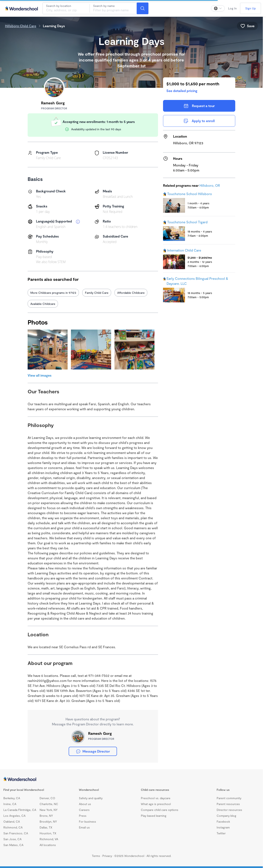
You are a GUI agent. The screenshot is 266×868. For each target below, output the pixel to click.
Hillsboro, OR (210, 185)
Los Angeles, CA (14, 816)
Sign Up (251, 8)
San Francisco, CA (16, 833)
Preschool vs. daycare (156, 798)
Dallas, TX (46, 827)
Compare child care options (160, 810)
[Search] (143, 8)
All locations (48, 845)
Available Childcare (43, 304)
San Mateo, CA (13, 845)
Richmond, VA (49, 839)
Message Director (93, 751)
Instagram (223, 827)
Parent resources (228, 804)
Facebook (223, 821)
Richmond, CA (13, 827)
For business (87, 821)
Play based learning (154, 816)
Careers (84, 810)
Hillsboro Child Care (21, 26)
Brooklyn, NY (48, 821)
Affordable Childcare (131, 293)
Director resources (229, 810)
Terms (96, 856)
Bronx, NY (46, 816)
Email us (84, 827)
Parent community (229, 798)
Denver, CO (47, 798)
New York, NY (49, 810)
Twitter (221, 833)
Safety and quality (91, 798)
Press (83, 816)
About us (85, 804)
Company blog (226, 816)
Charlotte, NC (49, 804)
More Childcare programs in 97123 (53, 293)
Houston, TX (48, 833)
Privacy (107, 856)
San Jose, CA (12, 839)
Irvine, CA (10, 804)
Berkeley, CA (12, 798)
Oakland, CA (12, 821)
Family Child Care (97, 293)
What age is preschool (156, 804)
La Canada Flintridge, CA (20, 810)
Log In (232, 8)
